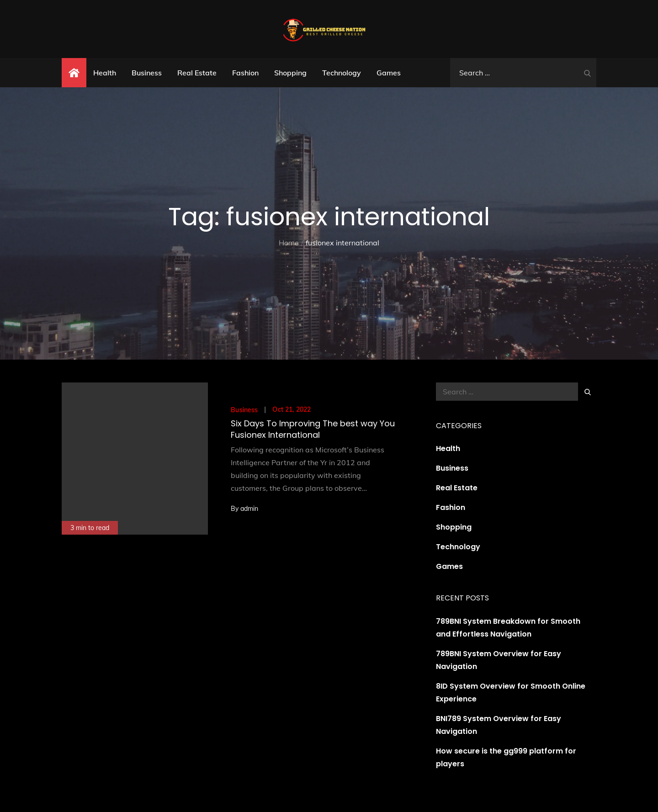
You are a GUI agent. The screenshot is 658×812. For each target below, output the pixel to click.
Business (147, 73)
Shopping (290, 73)
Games (389, 73)
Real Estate (197, 73)
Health (105, 73)
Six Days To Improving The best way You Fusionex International (313, 429)
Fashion (245, 73)
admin (249, 509)
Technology (342, 73)
